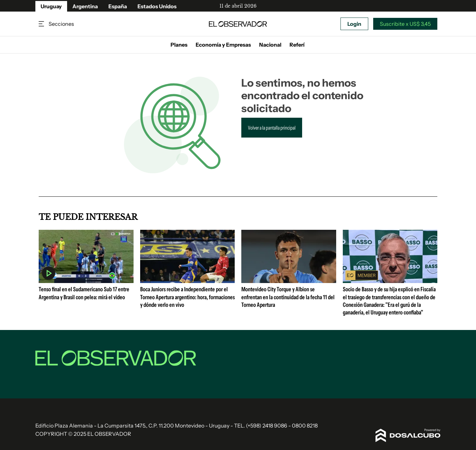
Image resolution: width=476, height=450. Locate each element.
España (118, 6)
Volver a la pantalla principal (272, 128)
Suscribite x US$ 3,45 (405, 24)
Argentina (85, 6)
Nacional (270, 45)
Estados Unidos (157, 6)
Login (354, 24)
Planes (179, 45)
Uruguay (51, 6)
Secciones (42, 24)
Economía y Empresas (223, 45)
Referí (297, 45)
